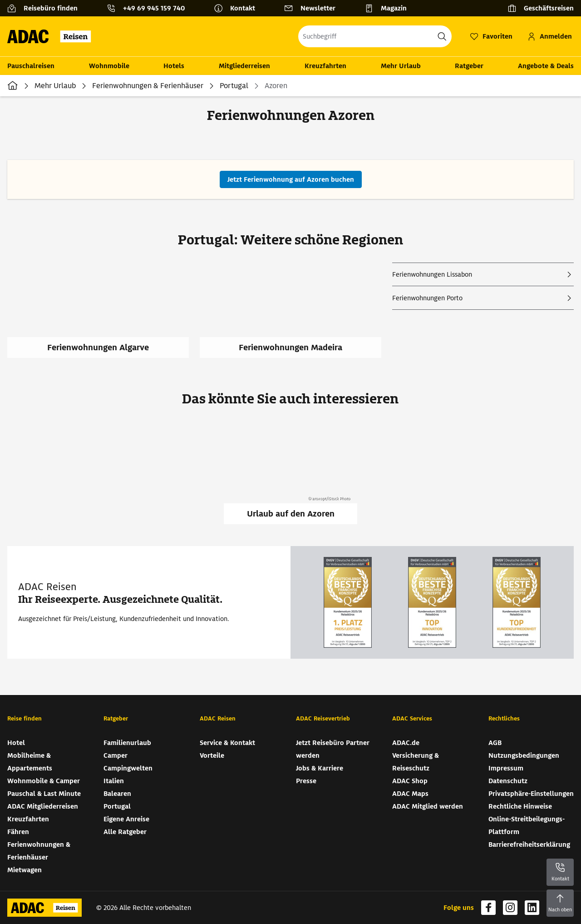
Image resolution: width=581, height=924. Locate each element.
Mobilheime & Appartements (30, 762)
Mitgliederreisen (244, 66)
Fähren (18, 832)
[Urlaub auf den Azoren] (290, 473)
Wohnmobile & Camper (44, 781)
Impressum (506, 768)
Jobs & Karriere (320, 768)
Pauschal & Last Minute (44, 794)
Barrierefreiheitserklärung (529, 845)
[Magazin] (389, 8)
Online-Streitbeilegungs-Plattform (527, 825)
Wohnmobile (109, 66)
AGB (495, 743)
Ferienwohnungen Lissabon (432, 274)
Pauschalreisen (31, 66)
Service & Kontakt (227, 743)
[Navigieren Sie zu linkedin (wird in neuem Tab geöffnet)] (532, 908)
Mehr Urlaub (401, 66)
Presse (306, 781)
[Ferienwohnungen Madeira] (296, 316)
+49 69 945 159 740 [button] (154, 8)
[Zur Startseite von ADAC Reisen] (52, 36)
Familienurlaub (127, 743)
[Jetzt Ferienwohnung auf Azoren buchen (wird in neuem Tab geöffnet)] (291, 179)
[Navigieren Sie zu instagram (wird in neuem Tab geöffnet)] (510, 908)
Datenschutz (508, 781)
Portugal (234, 86)
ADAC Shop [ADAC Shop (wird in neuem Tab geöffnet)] (410, 781)
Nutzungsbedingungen (524, 755)
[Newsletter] (313, 8)
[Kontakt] (238, 8)
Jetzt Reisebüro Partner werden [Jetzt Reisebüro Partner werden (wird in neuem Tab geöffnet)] (333, 749)
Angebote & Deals (546, 66)
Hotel (16, 743)
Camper (116, 755)
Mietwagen (25, 870)
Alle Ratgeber (125, 832)
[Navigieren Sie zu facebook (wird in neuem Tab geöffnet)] (488, 908)
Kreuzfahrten (325, 66)
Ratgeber (469, 66)
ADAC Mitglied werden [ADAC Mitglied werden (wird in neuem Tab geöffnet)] (428, 806)
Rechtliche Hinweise (520, 806)
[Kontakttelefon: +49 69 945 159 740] (149, 8)
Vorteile (212, 755)
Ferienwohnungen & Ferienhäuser (148, 86)
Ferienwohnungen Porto (427, 298)
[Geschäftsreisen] (541, 8)
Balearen (117, 794)
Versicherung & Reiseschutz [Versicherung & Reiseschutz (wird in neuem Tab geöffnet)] (416, 762)
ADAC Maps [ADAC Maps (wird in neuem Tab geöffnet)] (410, 794)
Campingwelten (128, 768)
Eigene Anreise (126, 819)
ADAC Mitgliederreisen (43, 806)
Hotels (174, 66)
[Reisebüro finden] (46, 8)
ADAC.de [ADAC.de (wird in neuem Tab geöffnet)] (406, 743)
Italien (114, 781)
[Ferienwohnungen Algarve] (103, 316)
